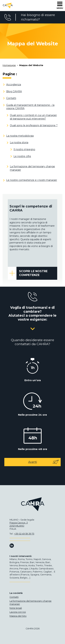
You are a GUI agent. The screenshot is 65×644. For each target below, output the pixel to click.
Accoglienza (14, 85)
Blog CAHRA (14, 91)
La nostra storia (19, 142)
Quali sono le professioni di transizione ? (34, 125)
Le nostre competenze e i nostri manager (32, 180)
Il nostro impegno (24, 149)
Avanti (44, 462)
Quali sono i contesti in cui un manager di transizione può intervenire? (33, 117)
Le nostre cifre (22, 156)
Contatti (11, 98)
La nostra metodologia (20, 136)
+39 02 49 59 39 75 (24, 534)
